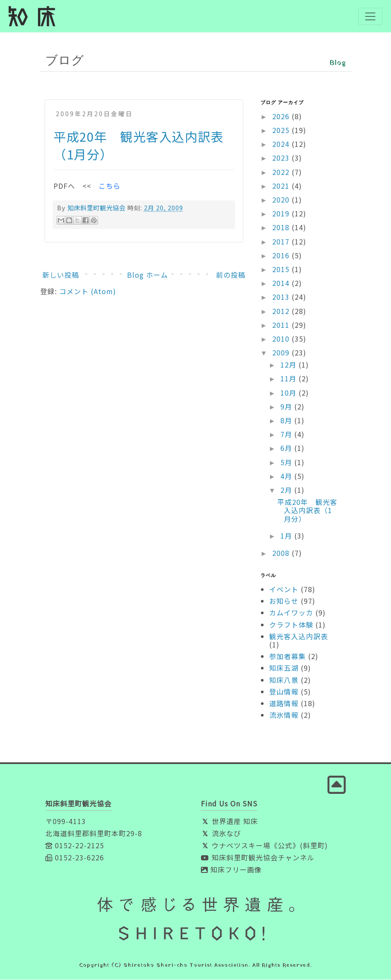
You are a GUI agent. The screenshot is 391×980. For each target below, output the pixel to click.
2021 (282, 186)
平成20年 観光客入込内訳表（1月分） (307, 511)
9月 (287, 407)
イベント (284, 590)
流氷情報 (284, 715)
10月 (289, 393)
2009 (282, 353)
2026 (282, 117)
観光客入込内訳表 (299, 637)
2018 (282, 228)
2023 (282, 158)
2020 (282, 200)
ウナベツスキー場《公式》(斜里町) (264, 846)
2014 (282, 283)
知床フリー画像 (231, 870)
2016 (282, 255)
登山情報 (284, 691)
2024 (282, 144)
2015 (282, 270)
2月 (287, 490)
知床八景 (284, 680)
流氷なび (221, 834)
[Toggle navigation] (370, 16)
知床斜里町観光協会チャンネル (258, 858)
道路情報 (284, 704)
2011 (282, 325)
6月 (287, 448)
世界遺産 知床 (229, 821)
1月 (287, 536)
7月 (287, 434)
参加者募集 (288, 657)
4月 (287, 476)
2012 (282, 311)
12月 (289, 365)
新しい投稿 (61, 275)
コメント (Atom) (88, 292)
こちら (110, 186)
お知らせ (284, 601)
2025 (282, 130)
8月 (287, 421)
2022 (282, 172)
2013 (282, 297)
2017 (282, 241)
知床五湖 (284, 668)
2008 (282, 553)
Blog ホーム (148, 275)
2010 (282, 339)
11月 (289, 379)
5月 (287, 462)
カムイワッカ (291, 613)
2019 (282, 214)
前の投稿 (231, 275)
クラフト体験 (291, 625)
